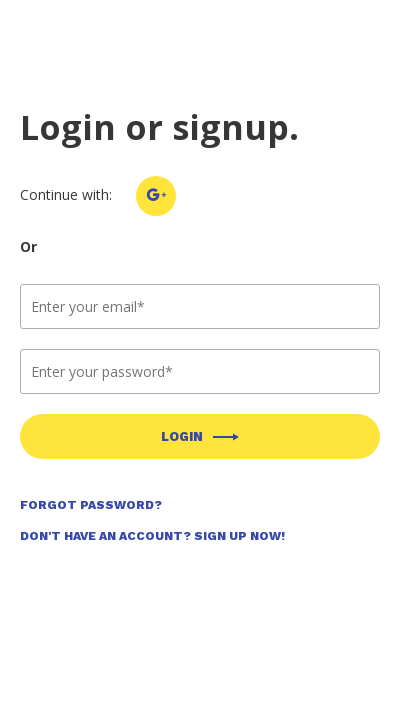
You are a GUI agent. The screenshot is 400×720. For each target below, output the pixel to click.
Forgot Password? (91, 505)
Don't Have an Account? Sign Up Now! (152, 536)
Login (182, 436)
